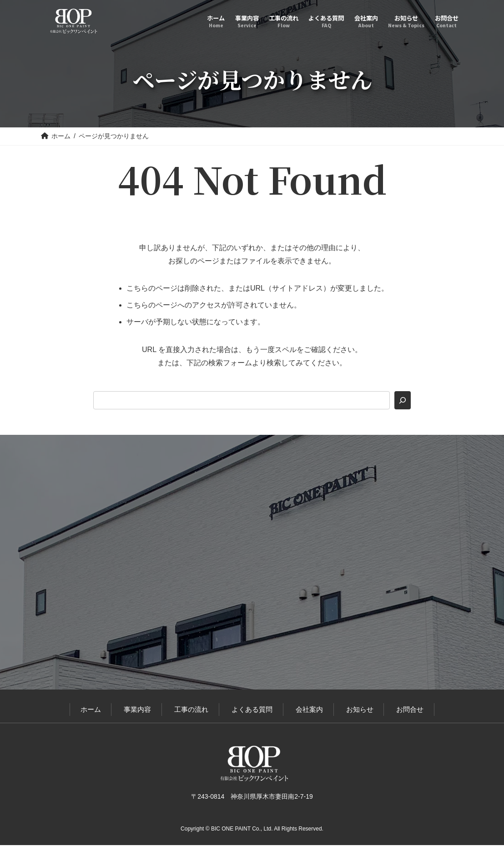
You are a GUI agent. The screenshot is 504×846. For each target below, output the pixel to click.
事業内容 (137, 710)
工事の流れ (191, 710)
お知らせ (360, 710)
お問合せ (410, 710)
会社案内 (309, 710)
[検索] (403, 400)
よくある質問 (252, 710)
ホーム (91, 710)
